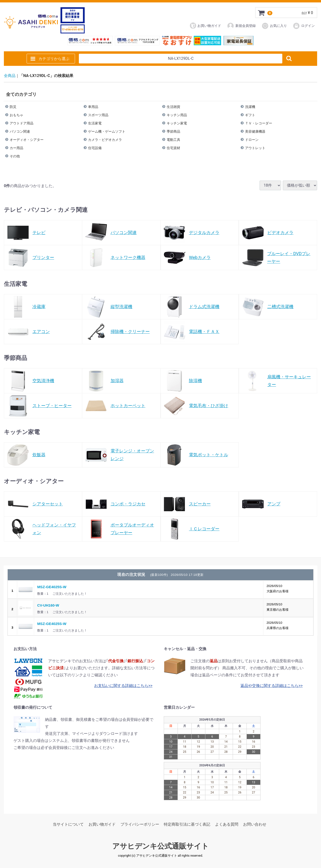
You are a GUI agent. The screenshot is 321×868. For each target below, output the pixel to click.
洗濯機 (250, 107)
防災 (13, 107)
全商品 (10, 76)
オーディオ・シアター (27, 139)
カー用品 (16, 148)
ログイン (304, 26)
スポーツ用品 (98, 115)
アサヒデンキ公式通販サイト (160, 846)
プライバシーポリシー (140, 824)
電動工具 (173, 139)
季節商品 (173, 131)
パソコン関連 (20, 131)
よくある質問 (227, 824)
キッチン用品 (177, 115)
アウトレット (255, 148)
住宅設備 (95, 148)
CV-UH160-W (48, 605)
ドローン (252, 139)
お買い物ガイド (205, 26)
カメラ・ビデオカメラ (105, 139)
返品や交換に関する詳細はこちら (269, 686)
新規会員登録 (241, 26)
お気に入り (274, 26)
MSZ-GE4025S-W (52, 587)
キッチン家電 (177, 123)
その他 (15, 156)
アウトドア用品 (22, 123)
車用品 (93, 107)
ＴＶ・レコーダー (259, 123)
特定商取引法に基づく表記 (187, 824)
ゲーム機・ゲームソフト (107, 131)
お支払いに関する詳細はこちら (121, 686)
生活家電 (95, 123)
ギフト (250, 115)
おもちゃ (16, 115)
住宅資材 (173, 148)
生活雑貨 (173, 107)
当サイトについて (68, 824)
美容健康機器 (255, 131)
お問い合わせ (255, 824)
